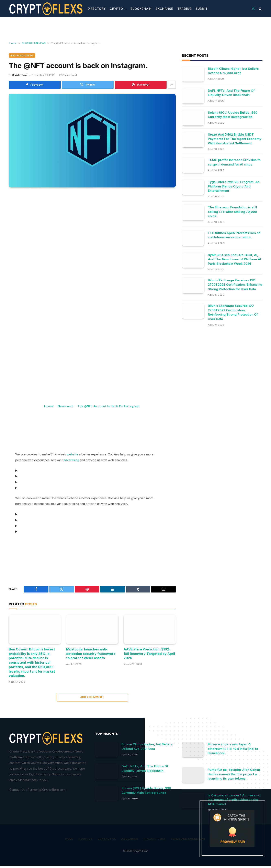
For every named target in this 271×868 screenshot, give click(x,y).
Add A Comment (92, 697)
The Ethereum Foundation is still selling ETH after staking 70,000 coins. (232, 212)
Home (66, 839)
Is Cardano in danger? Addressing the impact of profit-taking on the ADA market (234, 800)
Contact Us (105, 839)
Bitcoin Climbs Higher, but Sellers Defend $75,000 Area (233, 71)
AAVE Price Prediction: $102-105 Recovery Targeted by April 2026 (149, 654)
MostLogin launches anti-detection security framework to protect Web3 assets (91, 654)
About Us (83, 839)
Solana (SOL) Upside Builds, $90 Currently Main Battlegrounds (233, 115)
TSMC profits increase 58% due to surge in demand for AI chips (234, 162)
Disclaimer (129, 839)
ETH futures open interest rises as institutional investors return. (234, 235)
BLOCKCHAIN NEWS (22, 56)
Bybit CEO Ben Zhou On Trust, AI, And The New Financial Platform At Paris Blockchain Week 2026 (235, 259)
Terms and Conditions (191, 839)
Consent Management (33, 543)
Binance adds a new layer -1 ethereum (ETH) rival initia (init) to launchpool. (233, 749)
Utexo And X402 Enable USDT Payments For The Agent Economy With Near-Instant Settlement (235, 139)
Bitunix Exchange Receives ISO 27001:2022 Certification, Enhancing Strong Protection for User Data (235, 285)
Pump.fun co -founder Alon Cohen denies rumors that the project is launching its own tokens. (234, 774)
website (72, 454)
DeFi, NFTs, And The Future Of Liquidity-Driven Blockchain (231, 93)
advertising (71, 460)
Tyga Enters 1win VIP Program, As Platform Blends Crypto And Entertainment (234, 186)
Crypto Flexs (20, 75)
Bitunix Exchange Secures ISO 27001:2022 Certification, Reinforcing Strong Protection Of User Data (233, 312)
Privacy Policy (155, 839)
